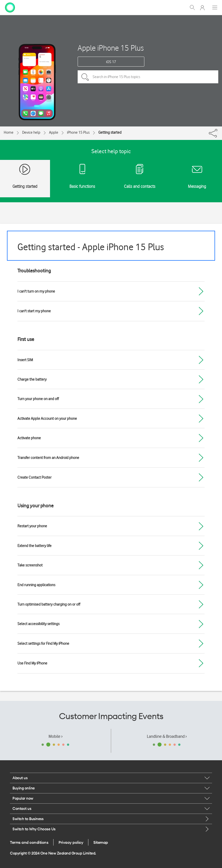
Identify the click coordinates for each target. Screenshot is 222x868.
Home (9, 132)
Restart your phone (32, 526)
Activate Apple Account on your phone (47, 419)
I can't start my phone (34, 311)
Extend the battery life (34, 546)
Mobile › (55, 736)
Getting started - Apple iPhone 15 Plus (91, 247)
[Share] (218, 132)
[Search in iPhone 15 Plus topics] (148, 77)
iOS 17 (111, 62)
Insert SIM (25, 360)
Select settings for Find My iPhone (43, 644)
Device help (31, 132)
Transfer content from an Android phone (48, 458)
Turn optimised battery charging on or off (49, 604)
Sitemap (101, 842)
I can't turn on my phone (36, 291)
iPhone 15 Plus (78, 132)
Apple (54, 132)
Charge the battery (32, 379)
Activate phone (29, 438)
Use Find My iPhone (32, 663)
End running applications (36, 585)
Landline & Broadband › (167, 736)
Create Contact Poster (34, 477)
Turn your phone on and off (38, 399)
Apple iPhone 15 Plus (111, 48)
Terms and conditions (29, 842)
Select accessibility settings (38, 624)
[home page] (10, 7)
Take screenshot (30, 565)
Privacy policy (71, 842)
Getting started (110, 132)
